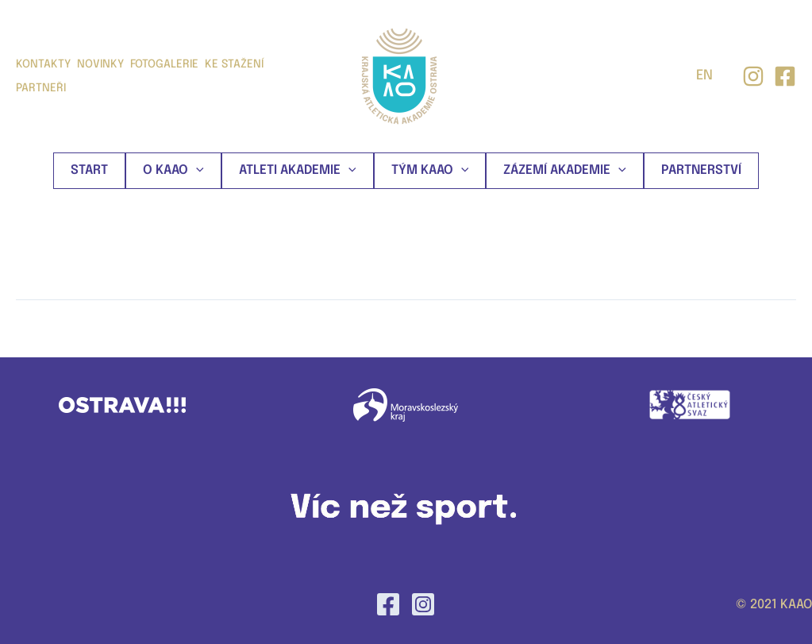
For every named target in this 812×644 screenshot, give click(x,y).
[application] (196, 171)
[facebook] (785, 76)
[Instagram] (753, 76)
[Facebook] (388, 604)
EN (704, 76)
